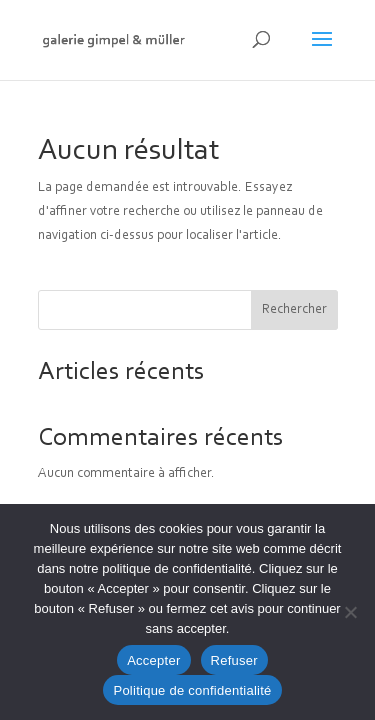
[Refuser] (350, 612)
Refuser (234, 660)
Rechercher (294, 310)
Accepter (153, 660)
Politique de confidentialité (192, 690)
